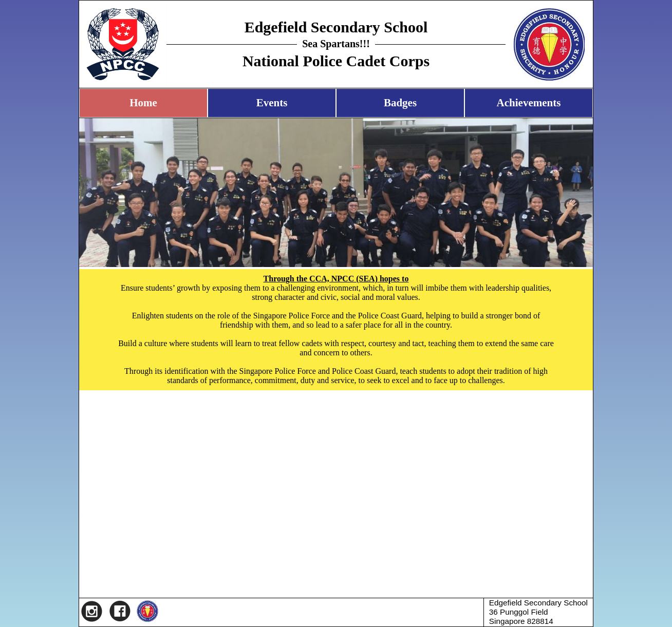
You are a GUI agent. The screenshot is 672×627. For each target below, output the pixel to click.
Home (143, 103)
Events (272, 103)
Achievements (529, 103)
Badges (400, 103)
